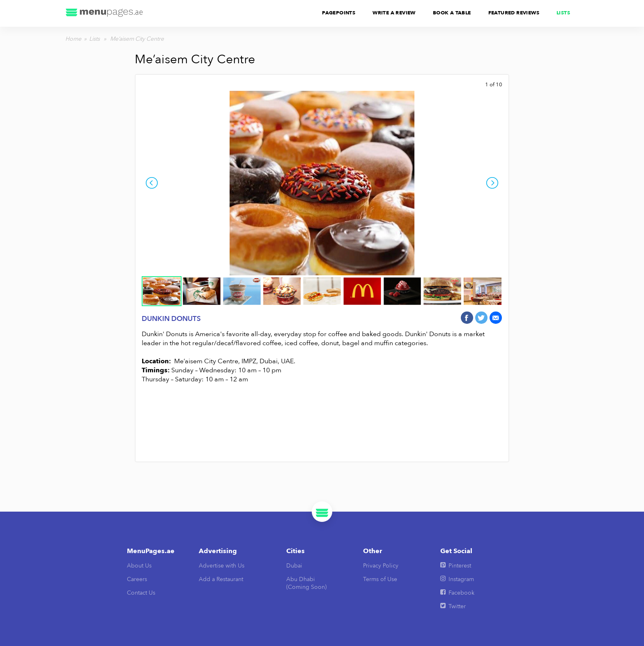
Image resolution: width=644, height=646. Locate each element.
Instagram (457, 579)
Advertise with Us (222, 566)
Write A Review (394, 13)
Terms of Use (380, 579)
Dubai (294, 566)
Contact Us (141, 593)
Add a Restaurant (221, 579)
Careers (137, 579)
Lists (563, 13)
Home (73, 39)
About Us (139, 566)
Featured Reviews (514, 13)
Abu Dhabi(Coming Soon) (306, 583)
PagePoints (339, 13)
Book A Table (452, 13)
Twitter (453, 606)
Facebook (457, 593)
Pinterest (456, 566)
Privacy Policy (381, 566)
